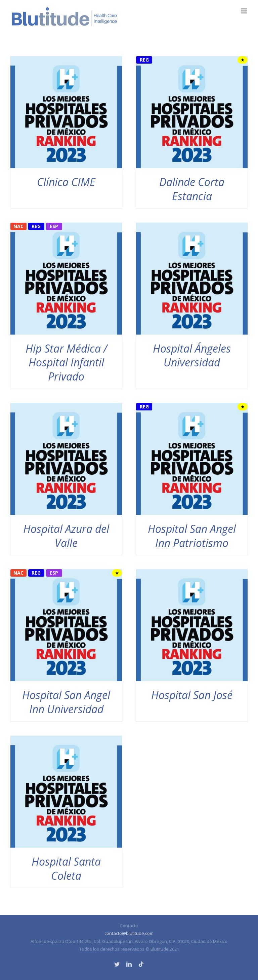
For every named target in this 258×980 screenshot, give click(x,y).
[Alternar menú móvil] (244, 11)
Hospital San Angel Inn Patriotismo (192, 536)
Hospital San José (192, 695)
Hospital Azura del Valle (66, 536)
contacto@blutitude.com (129, 933)
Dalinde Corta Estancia (192, 189)
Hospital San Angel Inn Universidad (66, 702)
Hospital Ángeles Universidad (192, 355)
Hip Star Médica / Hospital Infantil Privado (66, 362)
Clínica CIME (66, 182)
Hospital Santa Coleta (66, 868)
